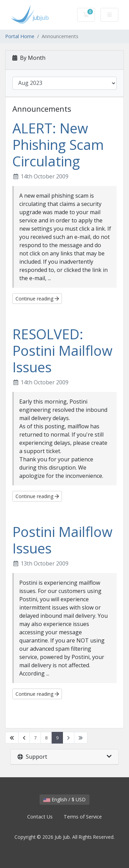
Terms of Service (83, 817)
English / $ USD (64, 799)
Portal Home (20, 36)
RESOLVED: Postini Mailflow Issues (62, 350)
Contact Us (40, 817)
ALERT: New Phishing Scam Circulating (58, 145)
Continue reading (37, 299)
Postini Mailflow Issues (62, 540)
